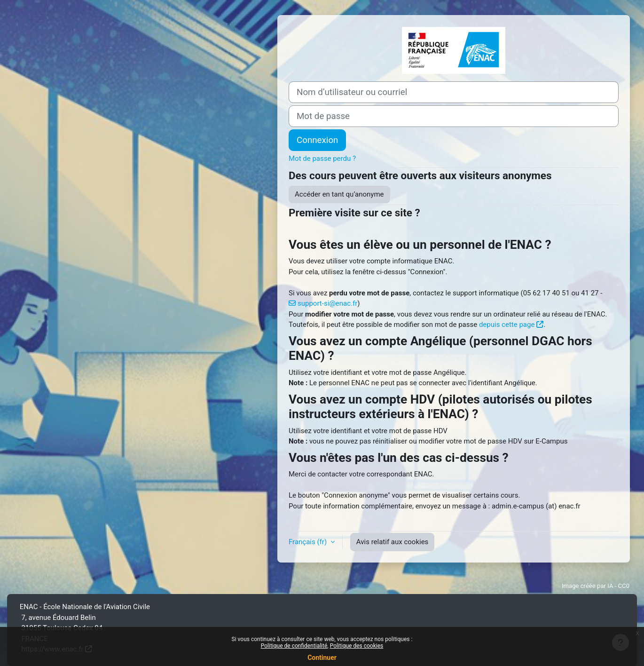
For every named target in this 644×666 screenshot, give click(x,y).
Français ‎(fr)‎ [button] (309, 542)
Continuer (322, 658)
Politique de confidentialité (294, 646)
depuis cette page (507, 325)
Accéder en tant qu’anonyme (339, 194)
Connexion (317, 140)
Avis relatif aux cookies (393, 542)
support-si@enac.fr (327, 303)
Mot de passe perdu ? (322, 159)
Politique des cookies (357, 646)
